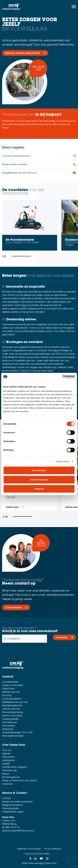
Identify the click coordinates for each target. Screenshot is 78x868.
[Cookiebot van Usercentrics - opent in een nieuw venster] (62, 377)
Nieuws (6, 774)
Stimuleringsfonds (11, 777)
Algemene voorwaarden (29, 849)
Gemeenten (8, 757)
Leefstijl (6, 764)
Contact (6, 798)
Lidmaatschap (9, 770)
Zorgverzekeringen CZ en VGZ (17, 732)
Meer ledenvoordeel (13, 736)
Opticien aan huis (11, 709)
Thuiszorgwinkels (10, 719)
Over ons (7, 750)
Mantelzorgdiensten (12, 705)
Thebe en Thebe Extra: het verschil (19, 780)
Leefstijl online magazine (15, 767)
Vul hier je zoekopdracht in (16, 156)
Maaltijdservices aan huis (15, 702)
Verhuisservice (9, 722)
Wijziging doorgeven (12, 805)
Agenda (6, 753)
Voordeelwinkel (10, 682)
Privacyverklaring (53, 849)
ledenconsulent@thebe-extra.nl (18, 831)
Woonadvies (8, 726)
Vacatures (7, 784)
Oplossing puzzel (10, 808)
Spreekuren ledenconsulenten (18, 802)
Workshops (8, 729)
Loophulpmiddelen (12, 699)
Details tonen (63, 461)
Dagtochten (8, 689)
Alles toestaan (39, 470)
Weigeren (39, 489)
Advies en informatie (13, 685)
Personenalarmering (12, 712)
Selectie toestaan (39, 480)
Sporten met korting (12, 716)
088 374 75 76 (13, 827)
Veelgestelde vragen (13, 812)
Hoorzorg (7, 695)
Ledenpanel (8, 760)
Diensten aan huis (11, 692)
